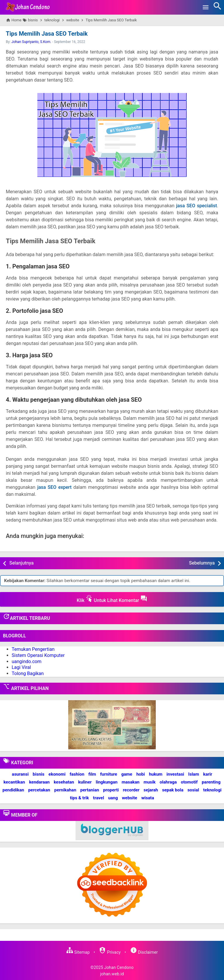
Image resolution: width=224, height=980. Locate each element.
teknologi (212, 790)
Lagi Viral (21, 667)
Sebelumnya (202, 563)
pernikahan (65, 790)
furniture (109, 774)
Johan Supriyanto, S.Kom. (31, 42)
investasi (175, 774)
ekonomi (57, 774)
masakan (131, 782)
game (127, 774)
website (129, 798)
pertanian (90, 790)
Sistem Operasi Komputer (38, 655)
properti (111, 790)
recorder (131, 790)
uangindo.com (27, 661)
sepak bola (173, 790)
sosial (193, 790)
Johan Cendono (119, 968)
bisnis (38, 774)
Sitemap (78, 952)
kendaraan (40, 782)
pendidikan (13, 790)
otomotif (189, 782)
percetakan (39, 790)
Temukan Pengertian (33, 649)
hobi (140, 774)
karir (208, 774)
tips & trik (79, 798)
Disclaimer (144, 952)
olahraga (168, 782)
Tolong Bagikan (28, 673)
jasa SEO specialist (197, 206)
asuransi (20, 774)
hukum (156, 774)
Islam (194, 774)
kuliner (85, 782)
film (92, 774)
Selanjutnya (21, 563)
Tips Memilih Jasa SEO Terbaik (47, 34)
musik (149, 782)
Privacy (110, 952)
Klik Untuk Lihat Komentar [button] (112, 599)
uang (113, 798)
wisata (148, 798)
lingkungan (107, 782)
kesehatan (64, 782)
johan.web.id (112, 974)
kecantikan (14, 782)
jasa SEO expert (55, 487)
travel (99, 798)
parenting (211, 782)
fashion (77, 774)
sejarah (151, 790)
